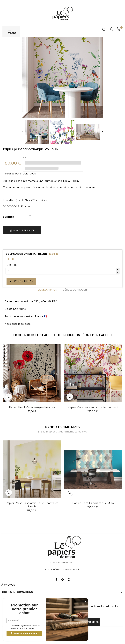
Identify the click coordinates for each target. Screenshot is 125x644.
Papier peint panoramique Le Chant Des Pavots (32, 505)
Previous (23, 132)
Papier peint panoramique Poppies (32, 407)
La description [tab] (48, 290)
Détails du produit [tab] (75, 290)
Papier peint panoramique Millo (93, 503)
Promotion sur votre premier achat (24, 609)
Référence (9, 174)
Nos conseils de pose (18, 324)
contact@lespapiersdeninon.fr (63, 570)
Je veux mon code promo (25, 633)
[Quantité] (22, 217)
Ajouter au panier (22, 230)
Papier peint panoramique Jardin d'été (93, 407)
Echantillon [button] (21, 281)
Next (103, 132)
